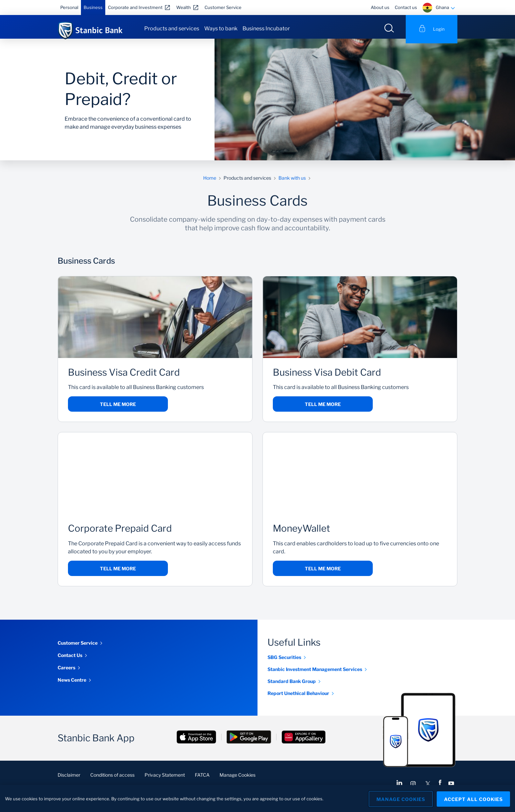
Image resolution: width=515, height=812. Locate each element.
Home (210, 182)
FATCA (202, 779)
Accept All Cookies (473, 798)
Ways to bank (221, 28)
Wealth (184, 7)
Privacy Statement (165, 779)
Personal (69, 7)
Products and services (172, 28)
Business (93, 7)
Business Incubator (266, 28)
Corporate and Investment (135, 7)
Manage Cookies (238, 779)
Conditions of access (112, 779)
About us (380, 7)
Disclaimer (69, 779)
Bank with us (292, 182)
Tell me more (118, 409)
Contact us (406, 7)
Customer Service (223, 7)
